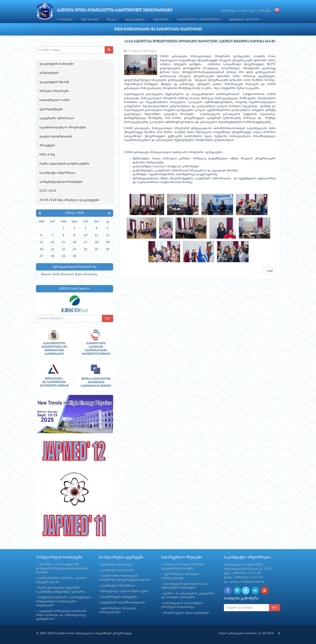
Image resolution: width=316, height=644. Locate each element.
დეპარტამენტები (51, 109)
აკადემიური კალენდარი (117, 570)
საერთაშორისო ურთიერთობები (200, 19)
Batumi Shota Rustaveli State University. (70, 274)
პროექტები (47, 145)
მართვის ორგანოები (54, 91)
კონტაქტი (264, 11)
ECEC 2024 (48, 191)
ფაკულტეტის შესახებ (54, 82)
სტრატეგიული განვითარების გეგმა (124, 591)
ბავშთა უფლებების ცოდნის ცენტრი (64, 164)
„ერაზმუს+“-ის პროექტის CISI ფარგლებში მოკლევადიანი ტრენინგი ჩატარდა (62, 568)
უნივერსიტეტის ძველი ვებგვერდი (186, 613)
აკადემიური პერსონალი (57, 118)
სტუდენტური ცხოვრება (245, 19)
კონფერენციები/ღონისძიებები (61, 182)
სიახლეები (66, 19)
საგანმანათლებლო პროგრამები (63, 127)
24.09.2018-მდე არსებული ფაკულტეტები (69, 200)
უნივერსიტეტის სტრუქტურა (119, 597)
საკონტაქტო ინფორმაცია (58, 173)
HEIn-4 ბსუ (47, 155)
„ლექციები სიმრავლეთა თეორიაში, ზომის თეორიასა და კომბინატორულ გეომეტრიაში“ (62, 615)
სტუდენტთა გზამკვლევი (117, 564)
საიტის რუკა (247, 11)
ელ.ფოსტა (229, 11)
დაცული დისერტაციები (56, 136)
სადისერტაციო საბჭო (55, 100)
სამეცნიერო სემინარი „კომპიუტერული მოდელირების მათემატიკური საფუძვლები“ (64, 601)
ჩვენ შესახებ (91, 19)
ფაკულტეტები (136, 19)
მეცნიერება (162, 19)
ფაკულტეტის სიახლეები (57, 64)
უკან (269, 271)
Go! (108, 318)
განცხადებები (49, 73)
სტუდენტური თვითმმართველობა (123, 603)
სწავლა (113, 19)
